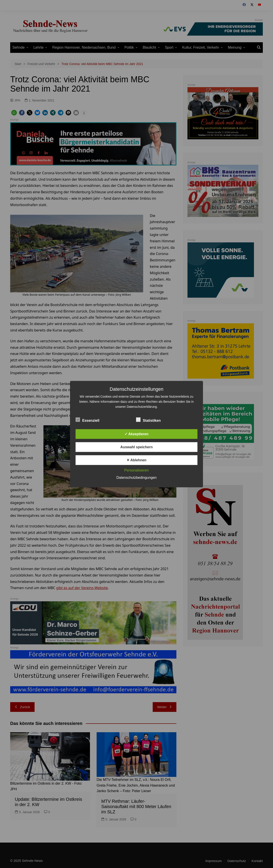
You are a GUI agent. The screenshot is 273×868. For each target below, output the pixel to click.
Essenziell (87, 420)
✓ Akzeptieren (136, 434)
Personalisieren (136, 470)
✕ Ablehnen (136, 460)
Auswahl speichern (136, 447)
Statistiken (148, 420)
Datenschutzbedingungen (136, 477)
